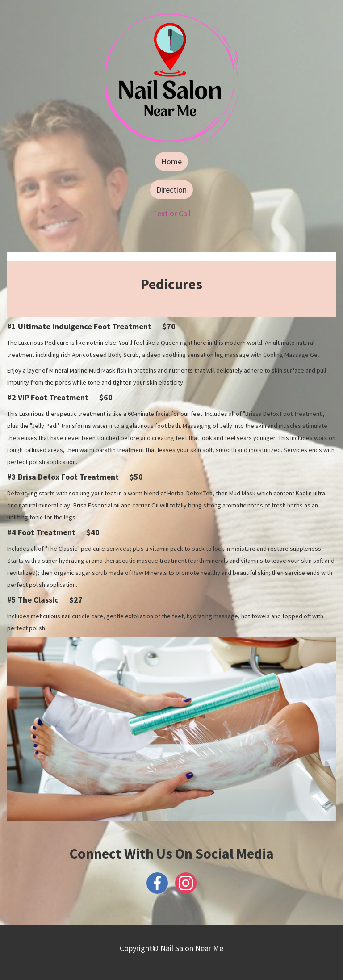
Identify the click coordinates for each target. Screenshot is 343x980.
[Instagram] (186, 883)
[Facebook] (157, 883)
